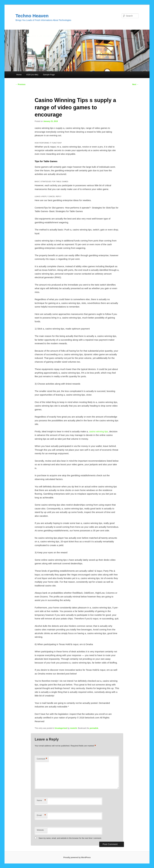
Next (135, 84)
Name (41, 800)
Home (19, 75)
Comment (42, 759)
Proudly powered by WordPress (77, 857)
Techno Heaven (32, 16)
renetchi (73, 728)
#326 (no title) (32, 75)
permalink (94, 728)
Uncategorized (61, 728)
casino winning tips (99, 431)
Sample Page (49, 75)
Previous (20, 84)
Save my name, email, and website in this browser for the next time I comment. (70, 838)
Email (41, 815)
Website (40, 830)
